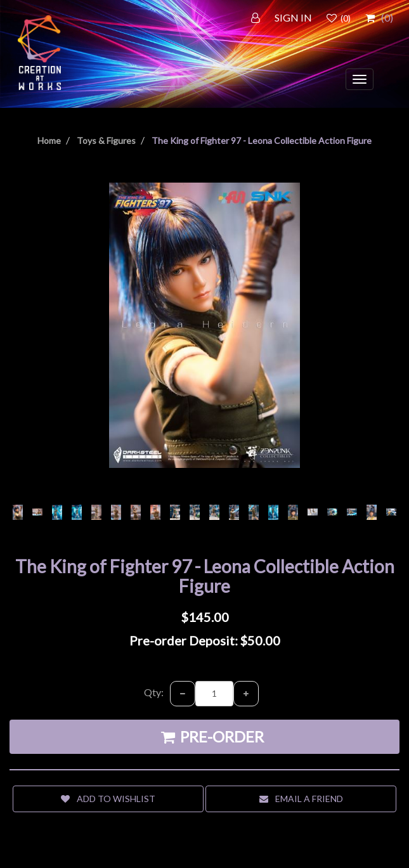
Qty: (154, 692)
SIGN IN (293, 17)
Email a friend (301, 799)
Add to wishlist (108, 799)
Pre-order (212, 736)
